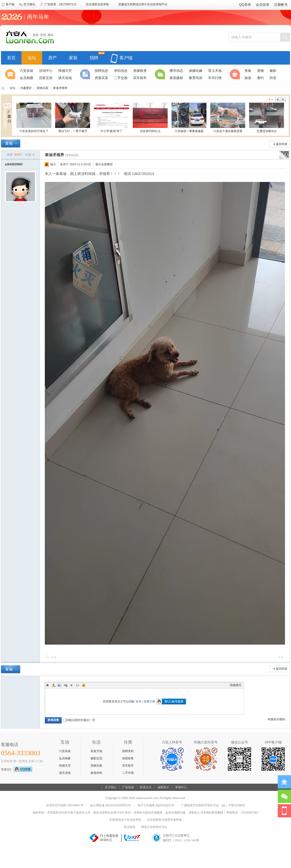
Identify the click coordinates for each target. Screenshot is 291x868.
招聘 (94, 57)
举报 (281, 657)
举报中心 (181, 787)
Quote (72, 685)
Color (53, 685)
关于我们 (111, 787)
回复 (54, 657)
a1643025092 (14, 164)
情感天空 (65, 766)
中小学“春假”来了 (111, 118)
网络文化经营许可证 (154, 827)
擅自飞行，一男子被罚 (73, 118)
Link (66, 685)
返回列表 (282, 144)
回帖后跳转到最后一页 (79, 720)
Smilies (84, 685)
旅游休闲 (96, 773)
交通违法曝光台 (267, 118)
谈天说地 (65, 773)
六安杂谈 (65, 751)
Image (60, 685)
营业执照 (130, 827)
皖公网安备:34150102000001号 (111, 805)
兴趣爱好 (26, 88)
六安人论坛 (3, 88)
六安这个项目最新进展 (228, 118)
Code (78, 685)
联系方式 (146, 787)
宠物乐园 (42, 88)
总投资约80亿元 (150, 118)
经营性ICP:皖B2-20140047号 (65, 805)
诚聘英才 (163, 787)
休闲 (236, 74)
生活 (161, 74)
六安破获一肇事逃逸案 (189, 118)
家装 (73, 57)
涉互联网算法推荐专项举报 (164, 820)
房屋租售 (128, 758)
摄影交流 (96, 758)
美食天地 (96, 751)
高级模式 (236, 685)
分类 (86, 74)
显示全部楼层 (104, 164)
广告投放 (128, 787)
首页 (11, 57)
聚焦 (11, 74)
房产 (53, 57)
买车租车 (128, 766)
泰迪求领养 (60, 88)
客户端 (121, 55)
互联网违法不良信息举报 (125, 820)
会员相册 (65, 758)
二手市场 (128, 773)
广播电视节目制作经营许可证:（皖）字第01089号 (213, 805)
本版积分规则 (276, 719)
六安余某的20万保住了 (34, 118)
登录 (139, 701)
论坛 (32, 57)
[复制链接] (72, 155)
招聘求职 (128, 751)
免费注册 (149, 701)
